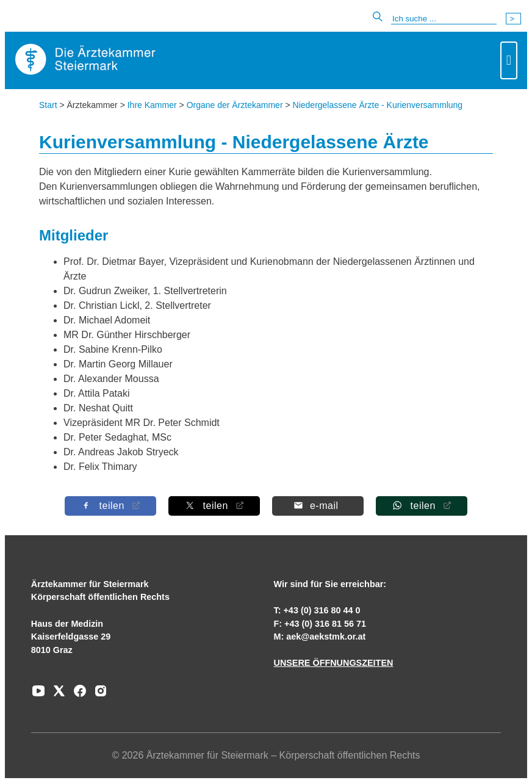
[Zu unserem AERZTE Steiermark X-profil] (56, 695)
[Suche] (444, 19)
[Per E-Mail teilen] (318, 506)
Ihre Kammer (152, 105)
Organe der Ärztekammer (235, 105)
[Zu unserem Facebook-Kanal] (77, 695)
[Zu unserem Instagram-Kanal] (98, 695)
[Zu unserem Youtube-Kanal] (38, 695)
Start (48, 105)
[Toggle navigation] (509, 60)
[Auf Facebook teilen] (110, 506)
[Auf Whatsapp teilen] (422, 506)
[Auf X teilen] (214, 506)
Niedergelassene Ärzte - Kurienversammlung (378, 105)
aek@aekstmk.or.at (326, 637)
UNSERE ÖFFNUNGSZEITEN (333, 663)
